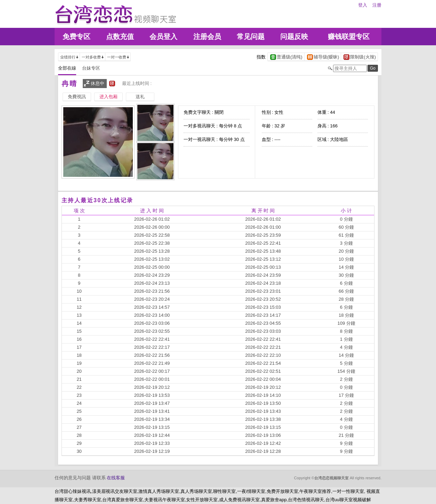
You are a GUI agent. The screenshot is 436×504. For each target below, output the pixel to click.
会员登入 (163, 37)
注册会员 (207, 37)
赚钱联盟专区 (349, 37)
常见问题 (251, 37)
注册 (377, 5)
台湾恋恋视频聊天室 (332, 478)
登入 (363, 5)
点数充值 (120, 37)
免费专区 (76, 37)
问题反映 (294, 37)
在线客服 (116, 478)
